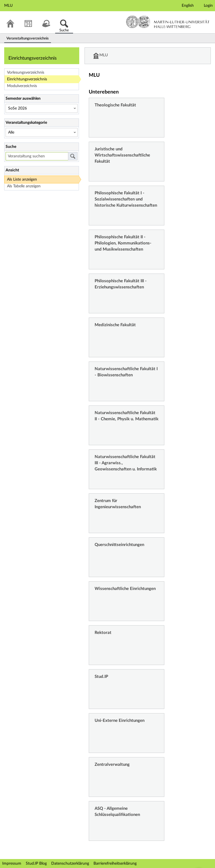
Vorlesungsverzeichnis (26, 73)
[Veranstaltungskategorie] (42, 132)
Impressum (12, 864)
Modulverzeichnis (22, 86)
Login (208, 6)
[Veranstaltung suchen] (37, 156)
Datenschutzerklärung (70, 864)
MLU (104, 56)
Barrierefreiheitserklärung (115, 864)
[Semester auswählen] (42, 108)
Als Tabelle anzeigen (24, 186)
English (188, 6)
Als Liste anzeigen (22, 179)
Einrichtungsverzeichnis (27, 79)
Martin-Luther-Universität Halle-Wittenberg (168, 22)
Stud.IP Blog (36, 864)
